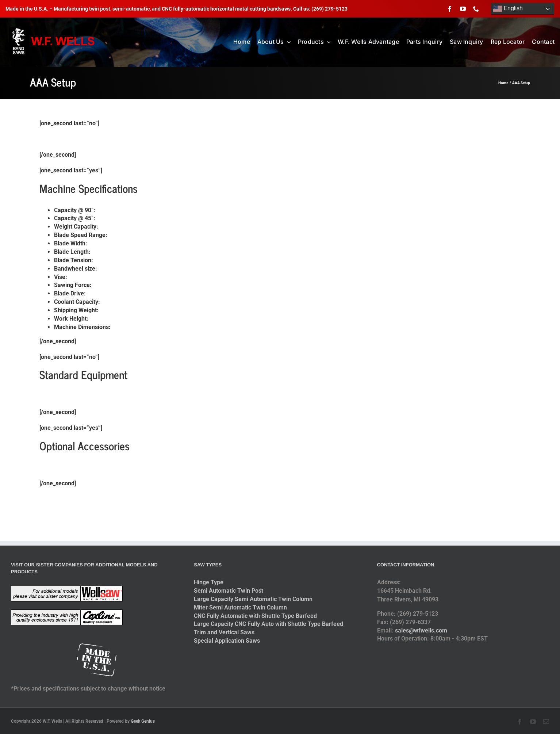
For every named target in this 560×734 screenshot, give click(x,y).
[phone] (476, 9)
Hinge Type (209, 582)
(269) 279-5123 (329, 9)
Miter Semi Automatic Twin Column (240, 607)
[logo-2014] (53, 29)
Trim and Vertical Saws (224, 632)
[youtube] (463, 9)
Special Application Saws (227, 641)
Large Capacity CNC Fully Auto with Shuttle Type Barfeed (269, 624)
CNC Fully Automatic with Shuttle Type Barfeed (255, 616)
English (508, 9)
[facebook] (450, 9)
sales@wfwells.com (421, 630)
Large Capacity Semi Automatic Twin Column (253, 599)
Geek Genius (143, 721)
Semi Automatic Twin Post (229, 591)
